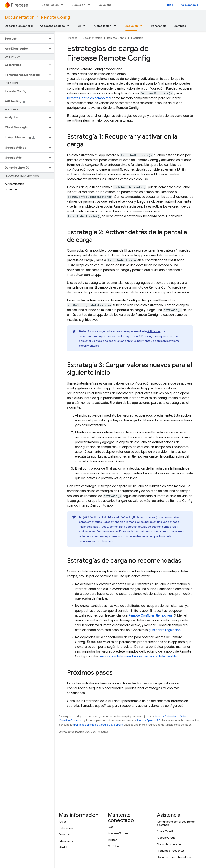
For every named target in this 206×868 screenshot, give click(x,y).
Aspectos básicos (52, 26)
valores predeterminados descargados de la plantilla (138, 656)
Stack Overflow (167, 831)
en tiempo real (89, 98)
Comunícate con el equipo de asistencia (176, 823)
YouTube (113, 846)
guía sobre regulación (165, 630)
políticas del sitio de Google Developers (98, 725)
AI (79, 26)
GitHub (63, 847)
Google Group (166, 838)
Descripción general (19, 26)
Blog (170, 5)
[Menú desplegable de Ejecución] (90, 5)
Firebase (72, 38)
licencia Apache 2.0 (149, 721)
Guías (63, 822)
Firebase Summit (119, 833)
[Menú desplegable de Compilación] (63, 5)
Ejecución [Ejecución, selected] (131, 26)
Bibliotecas (66, 841)
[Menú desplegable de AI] (86, 26)
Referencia (159, 26)
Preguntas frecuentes (171, 851)
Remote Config (55, 17)
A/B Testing (154, 331)
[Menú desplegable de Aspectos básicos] (70, 26)
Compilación (50, 5)
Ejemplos (180, 26)
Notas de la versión (169, 844)
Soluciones (106, 5)
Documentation (20, 17)
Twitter (112, 840)
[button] (24, 39)
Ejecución (78, 5)
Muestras (65, 834)
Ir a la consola (189, 5)
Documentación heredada (174, 857)
